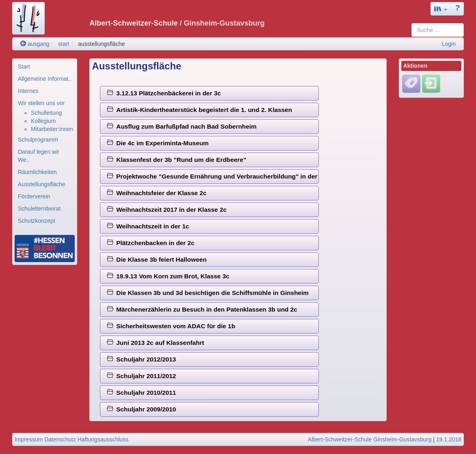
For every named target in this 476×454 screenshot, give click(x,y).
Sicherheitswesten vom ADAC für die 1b (171, 326)
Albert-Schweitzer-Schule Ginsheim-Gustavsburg (370, 439)
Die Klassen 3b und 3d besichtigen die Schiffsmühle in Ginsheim (208, 293)
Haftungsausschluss (103, 439)
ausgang (35, 44)
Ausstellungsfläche (42, 184)
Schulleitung (46, 113)
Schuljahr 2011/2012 (142, 376)
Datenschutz (60, 439)
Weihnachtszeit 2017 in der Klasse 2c (167, 210)
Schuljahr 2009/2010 (142, 409)
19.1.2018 (449, 439)
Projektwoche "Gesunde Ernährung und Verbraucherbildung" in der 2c (213, 176)
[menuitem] (45, 67)
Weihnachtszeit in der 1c (148, 226)
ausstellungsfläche (101, 44)
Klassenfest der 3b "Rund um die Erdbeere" (176, 160)
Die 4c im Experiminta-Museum (158, 143)
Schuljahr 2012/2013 (142, 359)
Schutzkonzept (37, 221)
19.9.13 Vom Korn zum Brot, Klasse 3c (168, 276)
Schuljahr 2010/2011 (142, 393)
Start (24, 67)
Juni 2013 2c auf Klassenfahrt (156, 343)
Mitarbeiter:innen (52, 129)
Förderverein (34, 196)
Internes (28, 91)
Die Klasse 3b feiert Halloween (157, 259)
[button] (441, 9)
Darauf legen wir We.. (39, 156)
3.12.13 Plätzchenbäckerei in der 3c (164, 93)
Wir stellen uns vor (41, 103)
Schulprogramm (38, 140)
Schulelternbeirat (39, 209)
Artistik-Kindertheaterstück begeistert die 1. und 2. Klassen (199, 110)
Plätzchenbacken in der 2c (151, 243)
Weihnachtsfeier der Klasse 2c (157, 193)
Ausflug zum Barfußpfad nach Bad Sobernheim (182, 126)
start (64, 44)
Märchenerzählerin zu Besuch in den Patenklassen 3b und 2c (202, 309)
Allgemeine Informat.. (45, 79)
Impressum (29, 439)
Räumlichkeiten (37, 172)
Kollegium (43, 121)
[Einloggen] (431, 84)
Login (449, 44)
